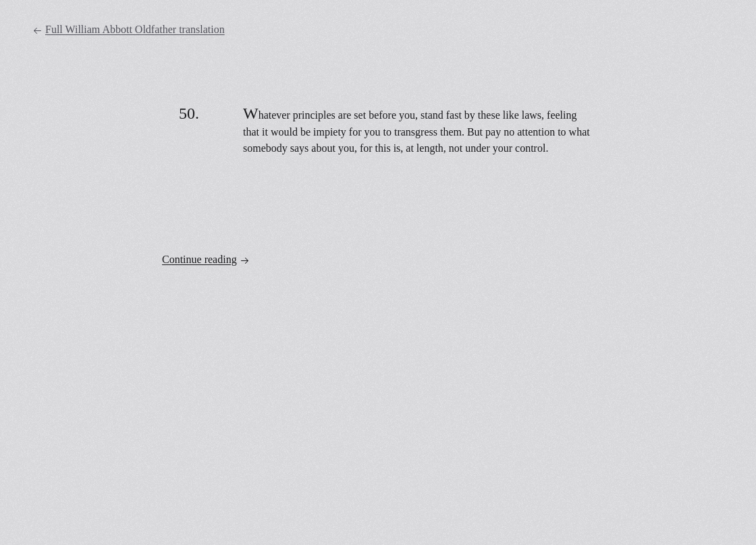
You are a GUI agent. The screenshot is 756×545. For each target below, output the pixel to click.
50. (189, 113)
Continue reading (206, 260)
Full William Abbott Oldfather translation (129, 30)
